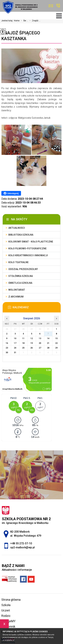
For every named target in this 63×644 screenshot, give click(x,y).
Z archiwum (16, 297)
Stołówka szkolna (21, 276)
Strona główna (11, 600)
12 (32, 338)
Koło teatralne (18, 262)
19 (32, 343)
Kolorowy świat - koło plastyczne (31, 242)
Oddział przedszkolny (23, 269)
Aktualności (17, 228)
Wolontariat (17, 290)
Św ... (24, 21)
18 (23, 343)
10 (15, 338)
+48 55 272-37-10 (58, 6)
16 (7, 343)
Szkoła (6, 605)
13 (40, 338)
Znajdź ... (34, 21)
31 (15, 353)
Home (17, 21)
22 (56, 343)
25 (23, 348)
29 (56, 348)
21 (48, 343)
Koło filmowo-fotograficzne (27, 249)
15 (56, 338)
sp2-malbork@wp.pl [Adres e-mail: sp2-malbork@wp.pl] (23, 547)
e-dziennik (8, 626)
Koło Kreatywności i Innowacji (28, 255)
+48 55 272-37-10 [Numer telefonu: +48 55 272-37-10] (21, 543)
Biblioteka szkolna (21, 235)
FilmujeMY (8, 621)
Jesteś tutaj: (8, 21)
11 (23, 338)
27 (40, 348)
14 (48, 338)
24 (15, 348)
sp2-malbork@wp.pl (51, 6)
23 (7, 348)
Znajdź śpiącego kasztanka (21, 36)
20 (40, 343)
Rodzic (6, 616)
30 (7, 353)
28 (48, 348)
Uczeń (6, 610)
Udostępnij (11, 193)
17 (15, 343)
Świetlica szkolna (20, 283)
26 (32, 348)
